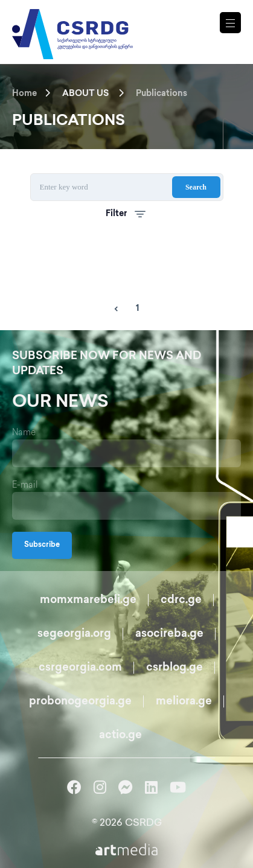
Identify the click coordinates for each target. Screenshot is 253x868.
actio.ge (120, 736)
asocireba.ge (169, 634)
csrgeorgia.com (80, 668)
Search (196, 187)
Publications (162, 94)
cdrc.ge (181, 600)
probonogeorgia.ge (80, 702)
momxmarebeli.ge (88, 600)
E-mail (25, 486)
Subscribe (42, 545)
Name (24, 433)
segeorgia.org (74, 634)
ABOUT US (85, 94)
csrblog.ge (175, 668)
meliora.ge (184, 702)
